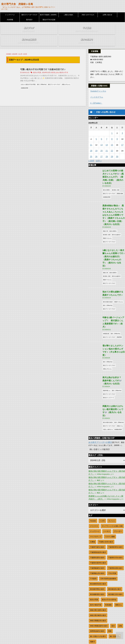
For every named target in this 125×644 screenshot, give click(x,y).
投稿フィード (94, 615)
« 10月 (91, 151)
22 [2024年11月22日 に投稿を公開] (112, 141)
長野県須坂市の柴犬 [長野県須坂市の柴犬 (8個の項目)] (97, 590)
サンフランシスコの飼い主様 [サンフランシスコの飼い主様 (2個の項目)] (112, 485)
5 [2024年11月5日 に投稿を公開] (96, 130)
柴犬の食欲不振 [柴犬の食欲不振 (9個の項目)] (96, 563)
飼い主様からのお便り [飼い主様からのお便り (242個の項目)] (98, 595)
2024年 (15, 45)
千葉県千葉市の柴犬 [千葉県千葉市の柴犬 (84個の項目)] (97, 506)
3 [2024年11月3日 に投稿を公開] (122, 124)
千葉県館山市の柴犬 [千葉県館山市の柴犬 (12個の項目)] (97, 532)
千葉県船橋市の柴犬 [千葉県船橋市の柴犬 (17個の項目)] (97, 527)
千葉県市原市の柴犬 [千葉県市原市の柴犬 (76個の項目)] (97, 516)
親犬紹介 (29, 20)
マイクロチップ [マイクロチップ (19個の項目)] (96, 495)
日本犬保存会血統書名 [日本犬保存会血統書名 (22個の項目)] (108, 537)
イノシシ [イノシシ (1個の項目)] (112, 479)
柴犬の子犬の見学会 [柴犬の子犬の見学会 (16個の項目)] (109, 558)
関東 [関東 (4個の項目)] (110, 590)
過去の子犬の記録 (49, 20)
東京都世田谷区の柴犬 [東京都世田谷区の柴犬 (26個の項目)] (98, 542)
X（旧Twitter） (96, 94)
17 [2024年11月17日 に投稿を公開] (122, 136)
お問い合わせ (107, 15)
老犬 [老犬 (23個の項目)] (113, 584)
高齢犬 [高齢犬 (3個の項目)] (92, 600)
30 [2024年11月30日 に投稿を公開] (117, 147)
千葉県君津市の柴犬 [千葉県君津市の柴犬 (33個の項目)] (115, 506)
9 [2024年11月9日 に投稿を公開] (117, 130)
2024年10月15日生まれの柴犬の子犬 (59, 64)
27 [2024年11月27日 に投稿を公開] (102, 147)
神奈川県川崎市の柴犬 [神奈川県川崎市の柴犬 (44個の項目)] (98, 574)
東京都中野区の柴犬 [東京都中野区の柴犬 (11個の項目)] (97, 548)
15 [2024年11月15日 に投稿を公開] (112, 136)
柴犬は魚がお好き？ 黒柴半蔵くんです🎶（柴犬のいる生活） (114, 344)
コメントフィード (95, 618)
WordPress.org (94, 621)
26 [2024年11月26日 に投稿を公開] (96, 147)
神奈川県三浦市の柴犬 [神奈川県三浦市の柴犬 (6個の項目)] (98, 569)
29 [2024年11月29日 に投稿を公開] (112, 147)
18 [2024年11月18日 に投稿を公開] (91, 141)
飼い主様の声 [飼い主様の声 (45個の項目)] (115, 595)
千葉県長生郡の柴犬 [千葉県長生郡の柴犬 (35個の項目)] (115, 527)
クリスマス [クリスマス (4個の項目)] (94, 485)
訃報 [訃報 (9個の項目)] (120, 584)
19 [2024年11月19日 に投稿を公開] (96, 141)
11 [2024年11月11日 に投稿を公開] (91, 136)
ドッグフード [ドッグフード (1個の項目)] (95, 490)
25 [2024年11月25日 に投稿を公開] (91, 147)
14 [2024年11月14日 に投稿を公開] (107, 136)
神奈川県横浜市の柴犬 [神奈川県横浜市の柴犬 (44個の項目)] (98, 579)
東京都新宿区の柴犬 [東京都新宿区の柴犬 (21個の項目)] (97, 553)
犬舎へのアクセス (88, 15)
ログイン (92, 611)
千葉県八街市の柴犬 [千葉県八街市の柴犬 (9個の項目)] (106, 500)
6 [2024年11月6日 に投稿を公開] (101, 130)
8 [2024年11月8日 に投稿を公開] (112, 130)
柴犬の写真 (43, 64)
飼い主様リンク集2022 (98, 408)
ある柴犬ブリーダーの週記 (99, 401)
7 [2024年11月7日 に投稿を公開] (107, 130)
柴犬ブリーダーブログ (29, 15)
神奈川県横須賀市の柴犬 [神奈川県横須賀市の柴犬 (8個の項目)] (99, 584)
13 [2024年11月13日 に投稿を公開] (102, 136)
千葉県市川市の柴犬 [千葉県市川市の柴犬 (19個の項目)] (115, 516)
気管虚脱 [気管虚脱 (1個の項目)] (108, 563)
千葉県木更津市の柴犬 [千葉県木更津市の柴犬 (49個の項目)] (98, 521)
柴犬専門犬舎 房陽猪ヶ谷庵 (17, 4)
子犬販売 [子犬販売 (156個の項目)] (93, 537)
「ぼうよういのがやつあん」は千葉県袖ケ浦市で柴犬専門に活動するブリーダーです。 (63, 637)
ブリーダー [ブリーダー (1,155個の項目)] (118, 490)
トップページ (10, 15)
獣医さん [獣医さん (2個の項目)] (119, 563)
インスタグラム (96, 88)
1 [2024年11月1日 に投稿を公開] (112, 124)
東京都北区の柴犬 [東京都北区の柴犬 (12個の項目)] (115, 548)
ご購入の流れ (68, 15)
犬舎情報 (10, 20)
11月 (20, 45)
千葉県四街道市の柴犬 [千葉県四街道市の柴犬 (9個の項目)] (98, 511)
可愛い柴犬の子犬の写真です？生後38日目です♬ (48, 61)
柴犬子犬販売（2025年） (49, 15)
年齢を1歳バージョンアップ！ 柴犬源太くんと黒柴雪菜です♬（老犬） (114, 292)
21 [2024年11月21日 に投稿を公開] (107, 141)
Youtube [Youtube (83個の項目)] (93, 479)
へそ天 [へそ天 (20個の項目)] (102, 479)
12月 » (99, 151)
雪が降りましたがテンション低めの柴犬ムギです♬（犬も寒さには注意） (114, 316)
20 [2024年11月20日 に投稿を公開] (102, 141)
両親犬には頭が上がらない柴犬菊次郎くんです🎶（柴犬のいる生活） (114, 371)
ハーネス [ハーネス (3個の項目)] (107, 490)
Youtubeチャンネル (98, 82)
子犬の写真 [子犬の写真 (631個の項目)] (112, 532)
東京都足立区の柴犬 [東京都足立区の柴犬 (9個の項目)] (115, 553)
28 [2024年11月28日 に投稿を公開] (107, 147)
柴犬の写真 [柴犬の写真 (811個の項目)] (94, 558)
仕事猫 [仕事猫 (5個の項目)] (92, 500)
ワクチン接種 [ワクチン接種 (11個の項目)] (110, 495)
